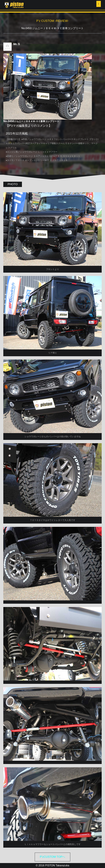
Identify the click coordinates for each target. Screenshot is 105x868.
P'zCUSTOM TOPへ (53, 857)
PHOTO (13, 184)
